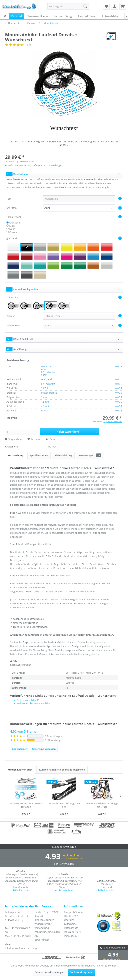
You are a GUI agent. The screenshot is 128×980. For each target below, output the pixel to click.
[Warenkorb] (123, 6)
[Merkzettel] (106, 6)
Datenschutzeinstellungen (49, 972)
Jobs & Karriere (72, 932)
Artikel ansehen (21, 890)
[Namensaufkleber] (38, 16)
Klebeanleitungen (44, 920)
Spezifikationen (39, 455)
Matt (12, 226)
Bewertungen (90, 455)
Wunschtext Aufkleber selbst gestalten (26, 805)
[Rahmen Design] (64, 16)
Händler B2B (71, 916)
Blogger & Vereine (74, 912)
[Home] (5, 16)
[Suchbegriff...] (68, 6)
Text (9, 199)
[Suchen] (85, 6)
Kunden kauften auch (20, 770)
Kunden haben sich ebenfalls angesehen (62, 770)
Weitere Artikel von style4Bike (32, 703)
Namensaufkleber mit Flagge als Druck (102, 805)
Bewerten (53, 439)
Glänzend (15, 223)
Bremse (11, 316)
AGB (37, 936)
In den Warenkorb (76, 431)
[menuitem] (68, 6)
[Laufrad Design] (88, 16)
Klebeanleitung (63, 455)
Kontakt (39, 916)
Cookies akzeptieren (82, 972)
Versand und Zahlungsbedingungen (47, 930)
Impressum (70, 936)
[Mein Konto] (114, 6)
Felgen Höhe (13, 325)
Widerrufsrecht (43, 924)
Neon (12, 229)
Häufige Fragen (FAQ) (46, 912)
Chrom (13, 232)
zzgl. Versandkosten (25, 161)
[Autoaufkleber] (111, 16)
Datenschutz (71, 928)
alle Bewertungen (64, 864)
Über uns (69, 920)
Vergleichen (13, 439)
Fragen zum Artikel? (26, 700)
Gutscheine (70, 924)
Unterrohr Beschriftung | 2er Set (64, 805)
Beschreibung (15, 455)
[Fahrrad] (17, 16)
